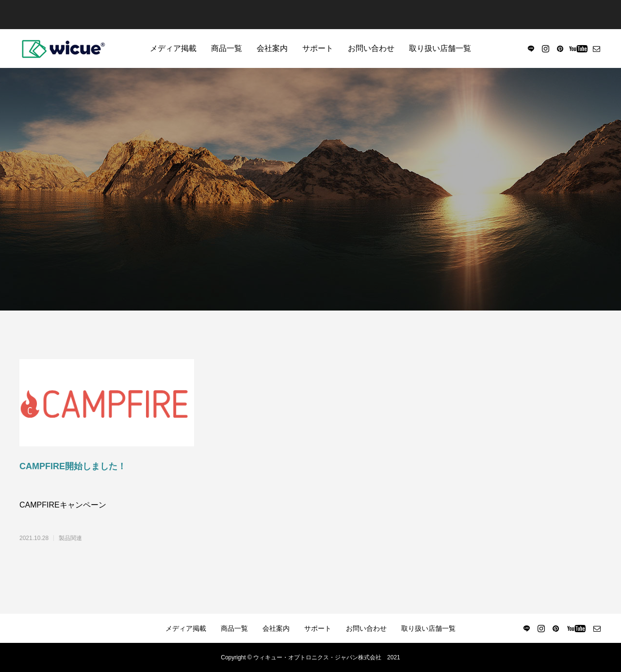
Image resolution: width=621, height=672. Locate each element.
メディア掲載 (173, 48)
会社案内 (272, 48)
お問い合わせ (371, 48)
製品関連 (70, 538)
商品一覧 (227, 48)
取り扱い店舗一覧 (440, 48)
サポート (318, 48)
